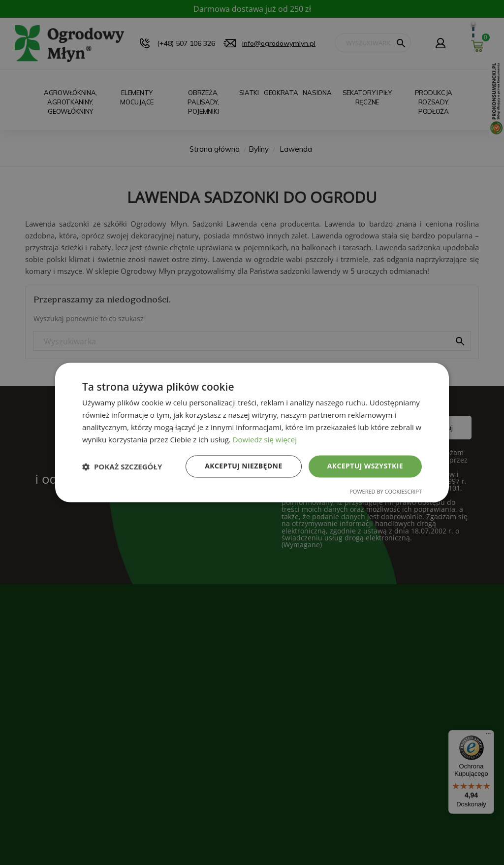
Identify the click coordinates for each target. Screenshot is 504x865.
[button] (122, 466)
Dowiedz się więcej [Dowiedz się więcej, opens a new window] (265, 439)
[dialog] (252, 432)
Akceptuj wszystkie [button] (365, 466)
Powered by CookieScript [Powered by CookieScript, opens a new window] (386, 492)
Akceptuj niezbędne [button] (243, 466)
